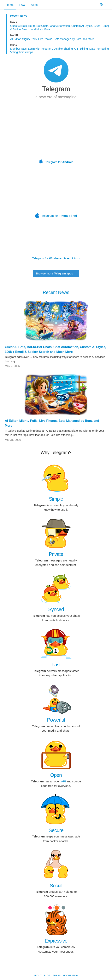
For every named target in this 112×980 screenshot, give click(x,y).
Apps (34, 5)
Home (10, 5)
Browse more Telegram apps (56, 273)
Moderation (71, 976)
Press (57, 976)
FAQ (22, 5)
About (38, 976)
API (63, 781)
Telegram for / (57, 196)
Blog (47, 976)
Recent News (19, 16)
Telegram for (56, 137)
